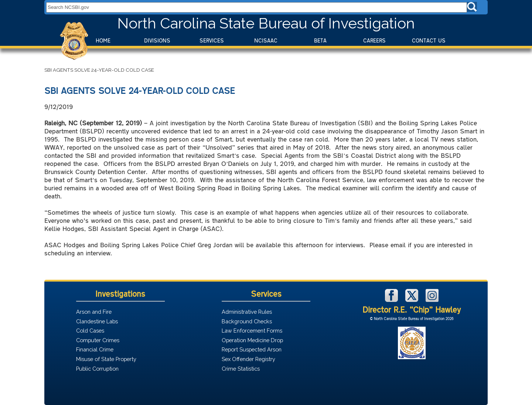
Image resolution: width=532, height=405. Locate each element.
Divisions (157, 40)
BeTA (320, 40)
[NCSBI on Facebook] (392, 300)
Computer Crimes (98, 340)
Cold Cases (90, 331)
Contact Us (429, 40)
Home (103, 40)
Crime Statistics (241, 369)
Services (212, 40)
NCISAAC (266, 40)
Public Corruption (97, 369)
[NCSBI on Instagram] (432, 300)
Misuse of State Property (106, 359)
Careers (374, 40)
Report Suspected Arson (252, 349)
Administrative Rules (247, 312)
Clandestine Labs (97, 321)
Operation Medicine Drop (252, 340)
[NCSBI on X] (413, 300)
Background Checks (247, 321)
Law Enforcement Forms (252, 331)
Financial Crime (95, 349)
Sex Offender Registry (248, 359)
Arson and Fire (94, 312)
